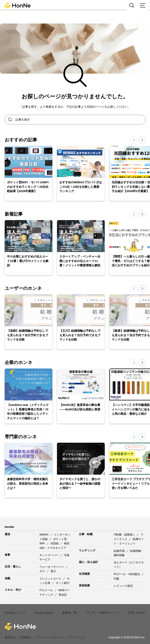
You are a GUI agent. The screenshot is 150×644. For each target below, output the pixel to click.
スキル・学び (13, 590)
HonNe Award (43, 611)
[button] (142, 140)
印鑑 (116, 579)
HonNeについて (15, 610)
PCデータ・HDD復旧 (127, 574)
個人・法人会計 (88, 562)
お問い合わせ (132, 610)
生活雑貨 (84, 574)
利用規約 (26, 633)
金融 (7, 578)
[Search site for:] (80, 120)
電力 (53, 571)
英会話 (63, 595)
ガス (43, 571)
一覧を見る (56, 288)
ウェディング (87, 550)
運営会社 (10, 633)
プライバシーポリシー (50, 633)
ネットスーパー (49, 555)
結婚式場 (120, 551)
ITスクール (46, 590)
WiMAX (44, 535)
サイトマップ (77, 633)
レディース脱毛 (123, 586)
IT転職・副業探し (125, 535)
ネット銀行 (63, 583)
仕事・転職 (86, 534)
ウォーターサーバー (52, 567)
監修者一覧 (68, 610)
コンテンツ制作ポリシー (99, 610)
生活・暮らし (13, 566)
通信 (7, 534)
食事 (7, 555)
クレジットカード (51, 579)
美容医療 (84, 585)
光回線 (55, 543)
